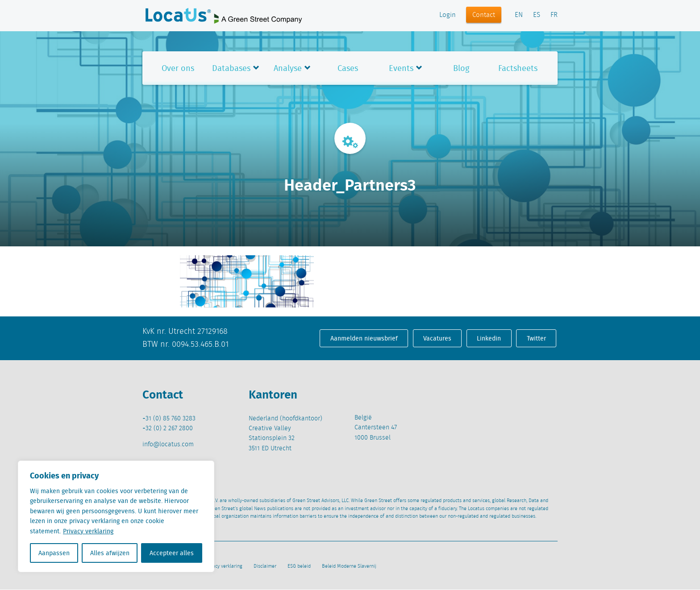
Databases (231, 68)
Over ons (178, 68)
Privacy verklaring (88, 531)
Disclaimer (265, 566)
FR (554, 15)
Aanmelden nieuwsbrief (364, 338)
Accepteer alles (172, 553)
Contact (484, 15)
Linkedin (489, 338)
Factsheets (518, 68)
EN (519, 15)
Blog (461, 68)
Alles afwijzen (110, 553)
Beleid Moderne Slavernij (349, 566)
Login (448, 15)
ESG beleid (299, 566)
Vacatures (437, 338)
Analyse (288, 68)
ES (537, 15)
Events (401, 68)
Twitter (536, 338)
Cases (348, 68)
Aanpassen (54, 553)
